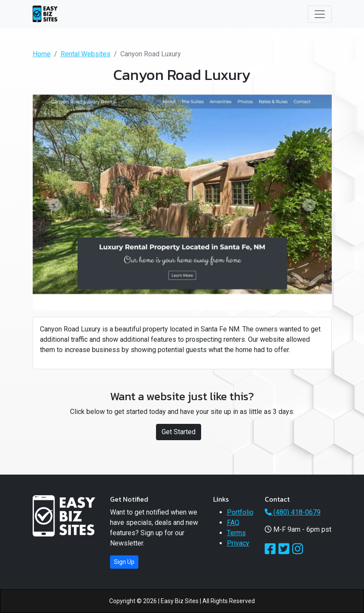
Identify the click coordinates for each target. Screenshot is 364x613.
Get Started (179, 432)
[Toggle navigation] (320, 14)
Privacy (238, 543)
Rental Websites (86, 54)
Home (42, 54)
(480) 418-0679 (293, 512)
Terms (236, 533)
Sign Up (124, 562)
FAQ (233, 523)
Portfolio (240, 512)
